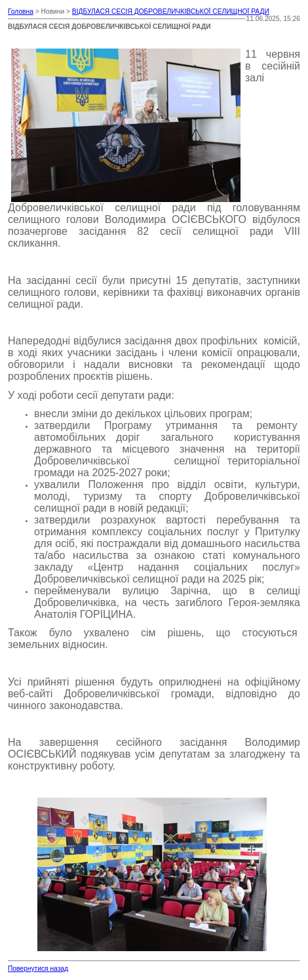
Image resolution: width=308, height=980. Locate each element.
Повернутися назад (38, 969)
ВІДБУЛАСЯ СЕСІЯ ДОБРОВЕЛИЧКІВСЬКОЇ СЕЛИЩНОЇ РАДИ (171, 11)
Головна (21, 11)
